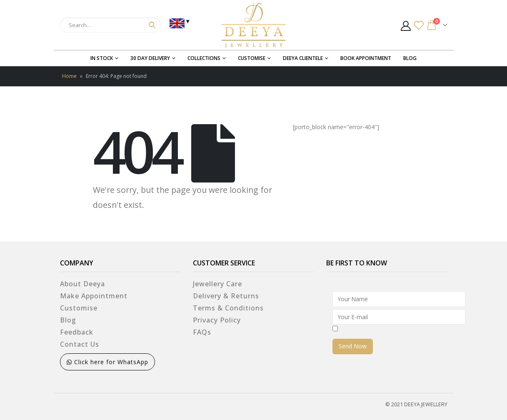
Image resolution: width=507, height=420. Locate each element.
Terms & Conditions (228, 308)
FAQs (202, 332)
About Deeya (82, 284)
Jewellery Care (217, 284)
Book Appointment (366, 58)
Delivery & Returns (226, 296)
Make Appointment (94, 296)
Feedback (77, 332)
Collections (204, 58)
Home (69, 76)
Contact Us (80, 344)
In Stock (102, 58)
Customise (252, 58)
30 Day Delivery (150, 58)
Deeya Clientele (303, 58)
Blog (410, 58)
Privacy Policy (217, 320)
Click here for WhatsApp (107, 362)
